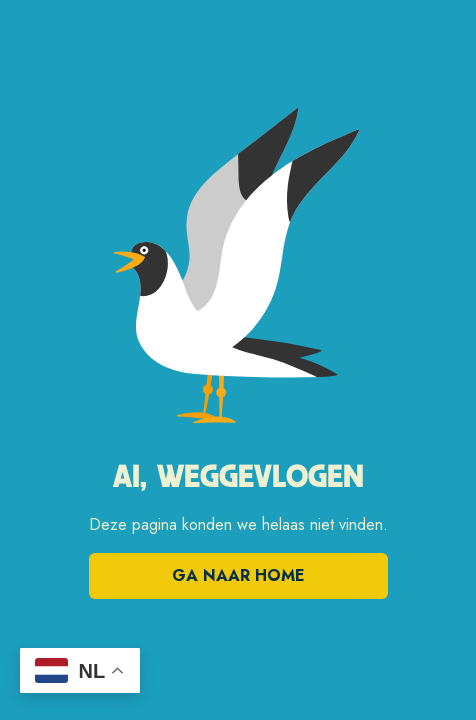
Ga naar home (238, 575)
